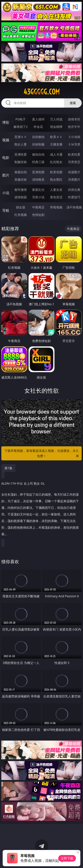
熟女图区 (56, 179)
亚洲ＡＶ (21, 137)
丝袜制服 (38, 144)
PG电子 (20, 119)
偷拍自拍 (38, 154)
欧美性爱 (74, 154)
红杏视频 (21, 215)
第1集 (8, 468)
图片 (6, 175)
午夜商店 (38, 207)
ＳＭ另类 (74, 144)
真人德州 (38, 119)
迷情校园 (21, 197)
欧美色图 (56, 172)
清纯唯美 (38, 179)
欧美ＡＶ (56, 137)
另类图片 (74, 179)
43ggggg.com (42, 92)
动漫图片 (74, 172)
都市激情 (21, 190)
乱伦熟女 (56, 162)
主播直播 (56, 144)
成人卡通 (56, 154)
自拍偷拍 (38, 137)
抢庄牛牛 (74, 127)
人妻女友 (56, 190)
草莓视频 (56, 207)
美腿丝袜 (21, 179)
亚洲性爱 (21, 154)
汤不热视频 (74, 207)
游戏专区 (74, 119)
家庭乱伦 (38, 190)
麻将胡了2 (21, 127)
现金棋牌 (56, 127)
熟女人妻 (21, 144)
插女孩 (21, 207)
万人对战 (56, 119)
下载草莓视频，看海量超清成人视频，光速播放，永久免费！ (42, 454)
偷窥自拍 (21, 172)
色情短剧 (38, 215)
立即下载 (67, 858)
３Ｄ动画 (74, 137)
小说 (6, 193)
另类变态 (74, 162)
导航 (6, 210)
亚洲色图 (38, 172)
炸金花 (38, 127)
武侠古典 (74, 190)
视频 (6, 140)
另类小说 (38, 197)
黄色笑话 (56, 197)
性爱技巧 (74, 197)
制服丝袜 (21, 162)
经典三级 (38, 162)
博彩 (6, 122)
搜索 (73, 103)
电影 (6, 158)
